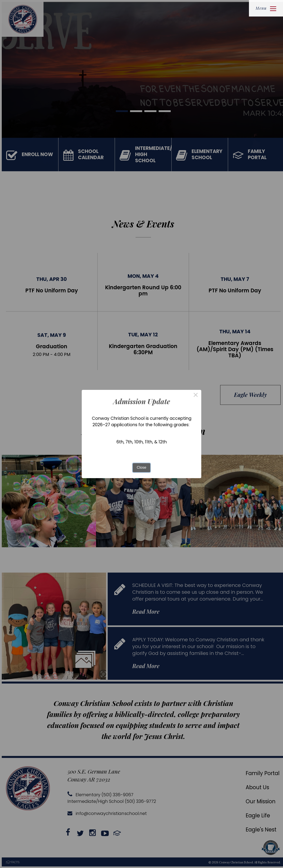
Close (141, 467)
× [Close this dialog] (196, 395)
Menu (266, 8)
